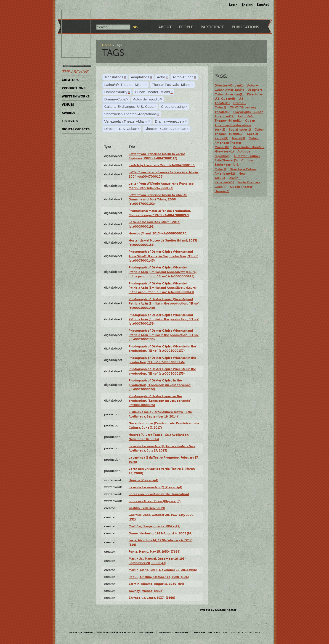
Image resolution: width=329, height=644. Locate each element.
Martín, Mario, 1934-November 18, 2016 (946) (163, 570)
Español (263, 5)
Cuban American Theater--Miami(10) (237, 143)
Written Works (76, 96)
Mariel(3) (238, 138)
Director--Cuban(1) (229, 85)
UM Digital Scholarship (174, 632)
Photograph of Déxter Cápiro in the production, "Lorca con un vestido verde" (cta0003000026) (160, 385)
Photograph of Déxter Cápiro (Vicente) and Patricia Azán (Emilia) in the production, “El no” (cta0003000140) (164, 304)
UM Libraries (147, 632)
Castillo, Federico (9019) (147, 508)
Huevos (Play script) (143, 480)
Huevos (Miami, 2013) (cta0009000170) (158, 233)
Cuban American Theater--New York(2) (235, 125)
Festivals (70, 121)
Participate (212, 27)
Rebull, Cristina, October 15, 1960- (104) (159, 577)
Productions (74, 88)
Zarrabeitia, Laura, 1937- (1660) (152, 598)
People (186, 27)
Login (233, 5)
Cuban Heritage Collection (210, 632)
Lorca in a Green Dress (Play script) (155, 501)
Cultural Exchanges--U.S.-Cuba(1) (234, 165)
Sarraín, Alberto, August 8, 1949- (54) (156, 584)
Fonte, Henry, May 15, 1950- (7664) (154, 552)
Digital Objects (76, 129)
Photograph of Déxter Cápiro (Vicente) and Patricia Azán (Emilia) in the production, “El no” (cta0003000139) (164, 319)
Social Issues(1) (240, 129)
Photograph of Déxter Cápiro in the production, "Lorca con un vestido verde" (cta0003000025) (160, 401)
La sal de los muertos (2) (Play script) (155, 487)
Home (107, 45)
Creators (70, 80)
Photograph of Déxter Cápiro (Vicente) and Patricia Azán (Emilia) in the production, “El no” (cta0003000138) (164, 335)
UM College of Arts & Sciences (116, 632)
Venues (68, 105)
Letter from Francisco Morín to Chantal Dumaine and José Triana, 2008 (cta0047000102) (158, 199)
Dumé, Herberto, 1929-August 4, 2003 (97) (161, 533)
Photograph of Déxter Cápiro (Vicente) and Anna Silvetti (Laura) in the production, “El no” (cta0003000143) (163, 256)
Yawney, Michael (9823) (146, 591)
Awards (69, 113)
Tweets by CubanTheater (218, 610)
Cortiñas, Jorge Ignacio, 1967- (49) (154, 526)
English (247, 5)
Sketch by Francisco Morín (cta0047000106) (162, 165)
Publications (245, 27)
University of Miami (81, 632)
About (165, 27)
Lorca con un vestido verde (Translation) (159, 494)
